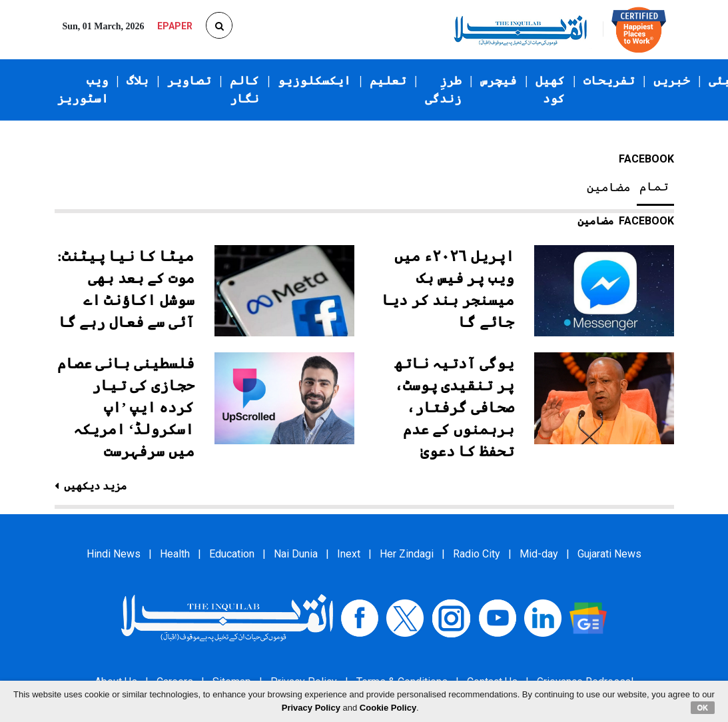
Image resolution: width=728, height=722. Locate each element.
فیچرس (499, 81)
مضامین (609, 187)
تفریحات (609, 81)
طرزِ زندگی (443, 90)
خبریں (672, 81)
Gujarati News (609, 554)
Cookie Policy (388, 708)
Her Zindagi (407, 554)
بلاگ (138, 81)
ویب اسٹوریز (83, 90)
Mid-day (539, 554)
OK (703, 707)
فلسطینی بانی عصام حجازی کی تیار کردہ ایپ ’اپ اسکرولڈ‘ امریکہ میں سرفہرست (126, 407)
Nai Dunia (296, 554)
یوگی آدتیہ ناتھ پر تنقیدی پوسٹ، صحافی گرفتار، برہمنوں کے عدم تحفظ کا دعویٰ (454, 407)
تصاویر (189, 81)
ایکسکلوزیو (314, 81)
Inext (349, 554)
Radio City (477, 554)
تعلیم (388, 81)
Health (175, 554)
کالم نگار (244, 90)
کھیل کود (550, 90)
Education (232, 554)
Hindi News (114, 554)
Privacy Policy (311, 708)
